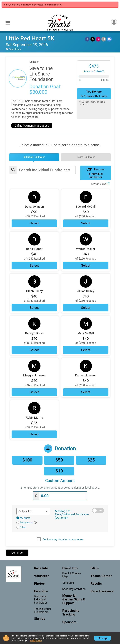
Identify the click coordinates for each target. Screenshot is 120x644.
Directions (15, 49)
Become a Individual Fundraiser (95, 173)
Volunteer (41, 576)
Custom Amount (60, 481)
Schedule (68, 583)
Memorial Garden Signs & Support (74, 599)
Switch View (100, 184)
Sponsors (69, 622)
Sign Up (40, 619)
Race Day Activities (74, 589)
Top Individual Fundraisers (42, 610)
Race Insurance (102, 591)
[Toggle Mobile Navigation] (8, 23)
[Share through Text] (109, 39)
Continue (17, 553)
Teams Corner (101, 576)
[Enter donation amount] (63, 496)
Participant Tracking (71, 613)
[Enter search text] (46, 170)
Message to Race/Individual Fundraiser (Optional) (72, 514)
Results (96, 584)
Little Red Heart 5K (30, 38)
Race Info (41, 568)
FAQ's (95, 568)
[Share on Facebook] (87, 39)
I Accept (102, 638)
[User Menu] (114, 22)
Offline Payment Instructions (32, 126)
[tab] (34, 157)
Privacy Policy (36, 640)
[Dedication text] (33, 511)
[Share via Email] (104, 39)
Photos (39, 584)
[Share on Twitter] (93, 39)
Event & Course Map (72, 575)
